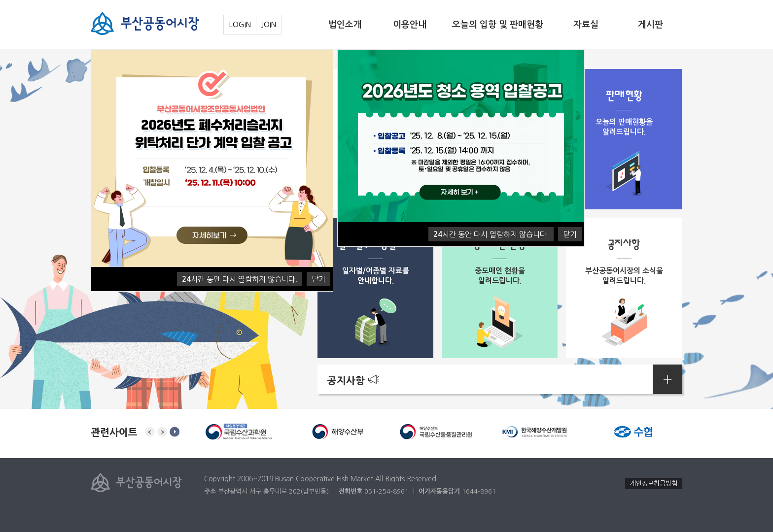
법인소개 (345, 25)
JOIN (269, 24)
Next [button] (162, 432)
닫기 (318, 279)
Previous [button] (150, 432)
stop (175, 432)
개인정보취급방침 (654, 483)
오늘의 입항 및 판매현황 (498, 25)
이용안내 (410, 25)
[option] (239, 432)
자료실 (586, 25)
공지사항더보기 (668, 379)
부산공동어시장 (145, 23)
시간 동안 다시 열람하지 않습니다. (240, 279)
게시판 (650, 25)
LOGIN (240, 24)
